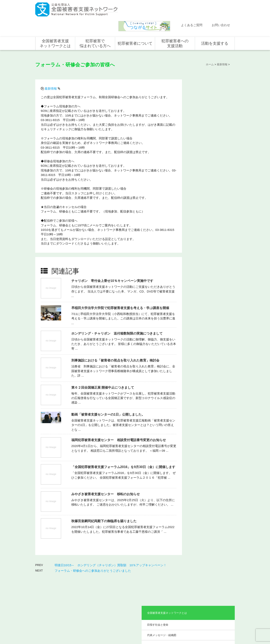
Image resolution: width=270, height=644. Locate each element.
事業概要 (197, 119)
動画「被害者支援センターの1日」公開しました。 (109, 396)
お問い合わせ (221, 9)
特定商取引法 (224, 627)
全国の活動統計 (171, 594)
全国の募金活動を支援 (214, 606)
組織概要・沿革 (201, 108)
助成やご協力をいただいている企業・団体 (210, 131)
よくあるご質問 (192, 9)
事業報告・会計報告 (203, 143)
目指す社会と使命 (202, 88)
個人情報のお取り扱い (202, 627)
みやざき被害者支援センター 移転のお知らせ (106, 476)
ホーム (43, 571)
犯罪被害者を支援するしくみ (136, 596)
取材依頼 (44, 606)
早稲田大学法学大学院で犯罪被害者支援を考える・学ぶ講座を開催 (121, 289)
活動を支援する (215, 27)
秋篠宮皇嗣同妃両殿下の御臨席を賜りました (104, 503)
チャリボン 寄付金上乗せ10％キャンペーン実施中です (113, 262)
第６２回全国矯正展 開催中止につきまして (103, 369)
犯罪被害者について (135, 27)
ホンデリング (209, 600)
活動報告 (44, 583)
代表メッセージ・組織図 (206, 98)
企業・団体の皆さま (213, 583)
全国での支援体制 (172, 577)
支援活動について (172, 583)
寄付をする (208, 588)
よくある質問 (47, 588)
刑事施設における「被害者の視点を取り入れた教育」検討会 (116, 342)
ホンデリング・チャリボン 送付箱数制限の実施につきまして (117, 315)
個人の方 (207, 577)
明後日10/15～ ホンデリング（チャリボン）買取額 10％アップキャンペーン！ (111, 546)
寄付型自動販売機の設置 (216, 612)
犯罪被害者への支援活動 (175, 27)
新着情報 (44, 577)
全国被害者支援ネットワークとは (55, 27)
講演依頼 (44, 600)
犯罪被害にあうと (132, 577)
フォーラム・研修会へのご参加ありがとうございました (93, 551)
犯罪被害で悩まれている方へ (95, 27)
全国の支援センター (173, 588)
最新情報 (51, 71)
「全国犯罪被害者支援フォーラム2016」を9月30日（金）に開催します (124, 449)
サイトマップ (180, 627)
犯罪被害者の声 (131, 604)
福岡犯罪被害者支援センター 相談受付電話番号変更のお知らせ (119, 422)
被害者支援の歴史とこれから (136, 585)
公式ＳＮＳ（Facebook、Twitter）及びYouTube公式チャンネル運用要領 (184, 634)
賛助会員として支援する (216, 594)
